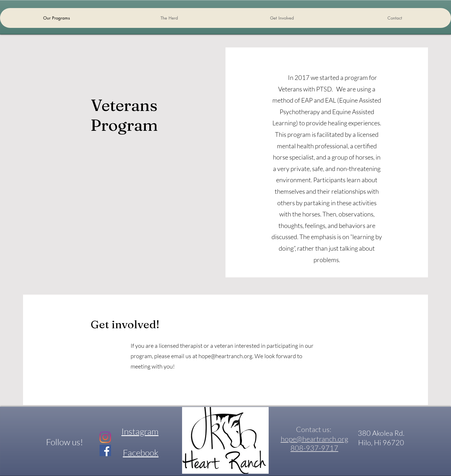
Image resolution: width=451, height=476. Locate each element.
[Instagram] (105, 437)
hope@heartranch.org (225, 356)
